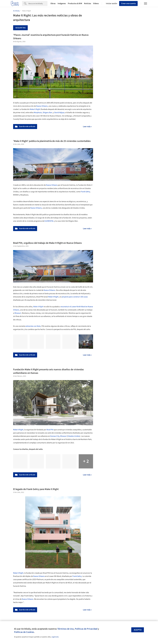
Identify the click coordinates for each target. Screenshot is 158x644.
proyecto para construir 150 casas (75, 297)
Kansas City (55, 436)
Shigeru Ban (47, 113)
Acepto (138, 630)
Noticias (88, 3)
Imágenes (62, 3)
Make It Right (35, 109)
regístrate (55, 637)
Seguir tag (20, 28)
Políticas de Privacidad (86, 629)
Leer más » (87, 127)
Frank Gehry (85, 192)
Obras (53, 3)
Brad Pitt (50, 430)
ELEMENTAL (49, 221)
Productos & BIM (75, 3)
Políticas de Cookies (24, 632)
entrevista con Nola (33, 326)
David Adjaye (59, 113)
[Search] (38, 3)
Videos (96, 3)
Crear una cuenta (128, 3)
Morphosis (38, 113)
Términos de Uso (66, 629)
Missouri (18, 313)
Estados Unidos (74, 436)
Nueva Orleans (42, 106)
